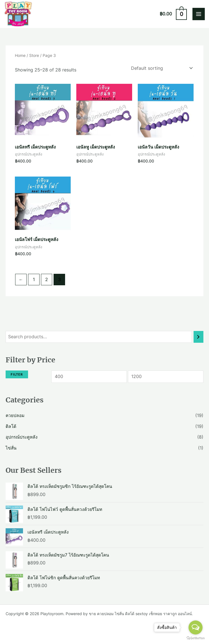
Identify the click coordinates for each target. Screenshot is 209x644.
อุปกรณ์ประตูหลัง (22, 437)
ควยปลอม (15, 415)
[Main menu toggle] (199, 14)
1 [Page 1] (34, 280)
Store (34, 55)
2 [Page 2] (47, 280)
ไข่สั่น (11, 448)
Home (20, 55)
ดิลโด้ (11, 426)
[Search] (199, 337)
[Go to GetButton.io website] (196, 638)
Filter (17, 374)
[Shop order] (161, 68)
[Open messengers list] (196, 627)
